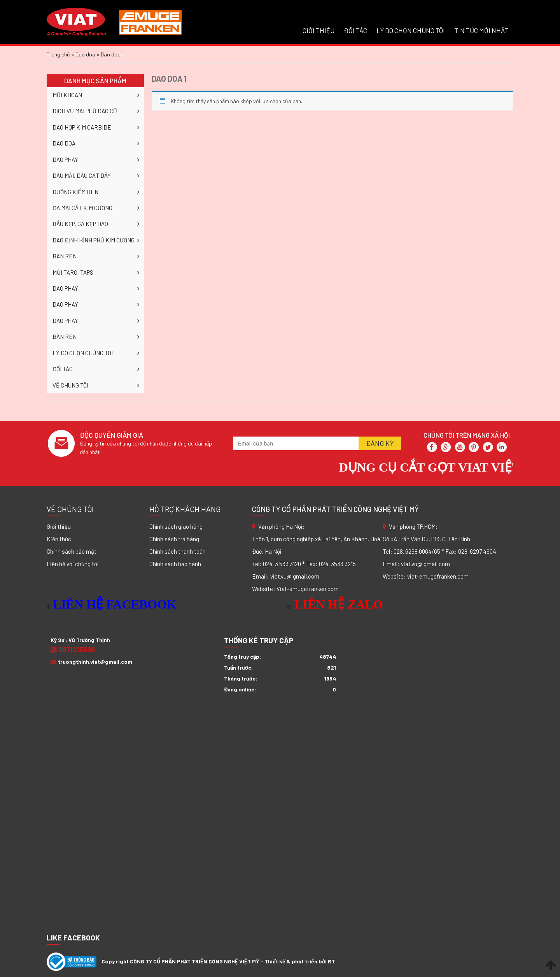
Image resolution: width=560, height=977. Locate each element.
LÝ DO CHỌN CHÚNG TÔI (411, 30)
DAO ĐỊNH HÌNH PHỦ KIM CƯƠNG (94, 240)
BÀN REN (65, 256)
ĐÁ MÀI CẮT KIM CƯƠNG (82, 208)
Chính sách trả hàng (174, 539)
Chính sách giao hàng (176, 526)
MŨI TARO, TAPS (73, 272)
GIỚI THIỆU (318, 30)
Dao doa (85, 54)
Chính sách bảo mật (72, 551)
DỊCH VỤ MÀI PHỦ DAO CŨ (85, 111)
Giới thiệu (59, 526)
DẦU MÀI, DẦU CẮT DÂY (82, 175)
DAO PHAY (65, 160)
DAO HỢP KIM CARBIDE (82, 127)
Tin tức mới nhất (481, 30)
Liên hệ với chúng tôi (73, 564)
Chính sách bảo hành (175, 564)
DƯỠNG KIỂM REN (75, 192)
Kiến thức (59, 539)
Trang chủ (58, 54)
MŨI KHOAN (67, 95)
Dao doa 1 (169, 79)
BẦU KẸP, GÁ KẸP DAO (80, 224)
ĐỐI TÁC (355, 30)
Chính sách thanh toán (178, 551)
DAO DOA (64, 143)
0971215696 (73, 649)
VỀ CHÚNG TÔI (70, 385)
